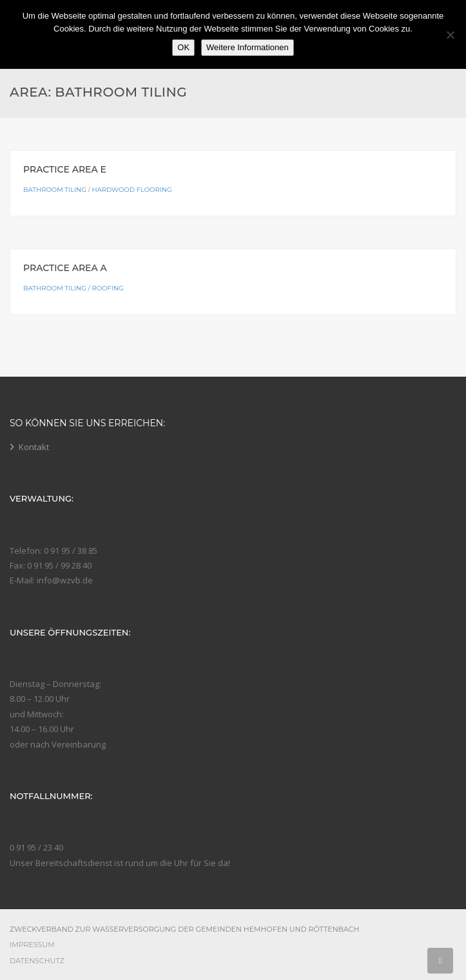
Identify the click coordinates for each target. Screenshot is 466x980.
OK (183, 47)
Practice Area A (65, 268)
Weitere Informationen (248, 47)
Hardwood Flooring (132, 190)
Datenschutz (37, 961)
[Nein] (450, 35)
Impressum (32, 945)
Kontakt (34, 447)
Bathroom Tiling (55, 190)
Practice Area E (65, 169)
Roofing (108, 288)
